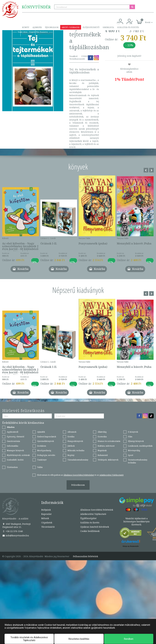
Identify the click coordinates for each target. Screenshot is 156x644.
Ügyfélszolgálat (88, 518)
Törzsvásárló (45, 33)
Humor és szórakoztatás (109, 441)
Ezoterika (102, 437)
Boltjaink (46, 510)
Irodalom (42, 446)
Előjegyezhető (91, 27)
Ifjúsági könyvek (136, 441)
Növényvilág (134, 450)
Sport (131, 455)
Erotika (71, 437)
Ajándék (37, 27)
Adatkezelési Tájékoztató (93, 514)
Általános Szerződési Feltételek (97, 510)
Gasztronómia (13, 441)
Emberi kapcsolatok (47, 437)
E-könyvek (133, 432)
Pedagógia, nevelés (46, 455)
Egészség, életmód (15, 437)
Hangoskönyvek (75, 441)
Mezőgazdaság (44, 450)
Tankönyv (42, 460)
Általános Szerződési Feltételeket (79, 475)
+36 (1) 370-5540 (13, 531)
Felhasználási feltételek (85, 556)
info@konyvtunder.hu (16, 535)
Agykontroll (12, 432)
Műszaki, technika (76, 450)
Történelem (12, 467)
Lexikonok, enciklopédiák (140, 446)
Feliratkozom (78, 485)
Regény (71, 455)
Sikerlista (108, 27)
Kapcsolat (28, 33)
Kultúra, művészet (106, 446)
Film (130, 437)
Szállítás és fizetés (128, 27)
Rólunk (45, 518)
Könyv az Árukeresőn (131, 546)
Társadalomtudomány (78, 460)
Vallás (40, 467)
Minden (11, 427)
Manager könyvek (15, 450)
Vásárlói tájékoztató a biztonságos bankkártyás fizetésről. (136, 521)
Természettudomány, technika (138, 461)
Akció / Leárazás (71, 27)
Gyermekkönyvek (46, 441)
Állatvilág (102, 432)
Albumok (72, 432)
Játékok (71, 446)
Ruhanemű (103, 455)
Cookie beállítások (90, 531)
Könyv (26, 27)
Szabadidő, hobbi (15, 460)
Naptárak (102, 450)
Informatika (12, 446)
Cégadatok (47, 523)
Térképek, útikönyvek (108, 460)
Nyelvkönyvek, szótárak (18, 455)
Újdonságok (52, 27)
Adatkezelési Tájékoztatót (112, 475)
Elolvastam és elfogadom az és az (80, 475)
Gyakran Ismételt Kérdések (95, 527)
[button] (145, 21)
